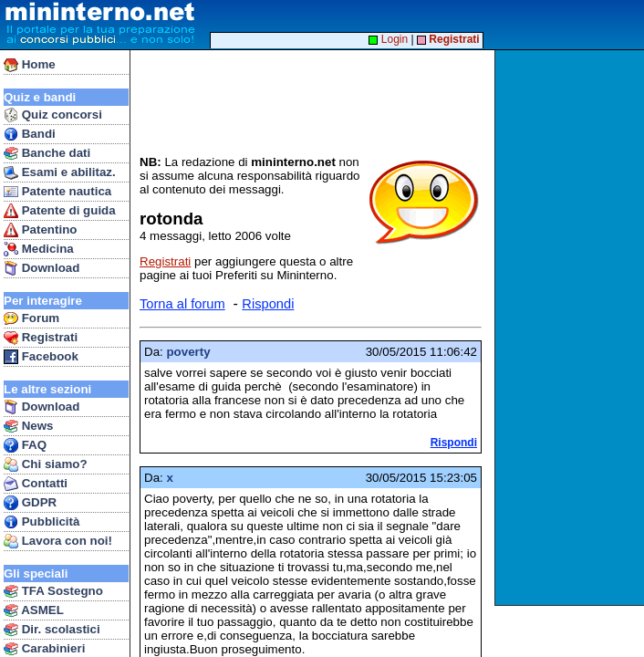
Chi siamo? (46, 464)
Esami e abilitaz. (60, 172)
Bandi (30, 134)
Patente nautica (57, 192)
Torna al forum (182, 304)
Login (388, 39)
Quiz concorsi (53, 115)
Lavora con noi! (58, 541)
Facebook (41, 357)
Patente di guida (60, 211)
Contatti (36, 484)
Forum (31, 318)
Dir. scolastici (52, 630)
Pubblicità (42, 522)
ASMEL (34, 610)
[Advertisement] (571, 328)
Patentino (40, 230)
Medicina (39, 249)
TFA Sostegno (53, 591)
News (29, 426)
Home (30, 65)
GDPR (30, 503)
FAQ (25, 445)
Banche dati (47, 153)
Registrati (41, 338)
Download (42, 268)
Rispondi (268, 304)
